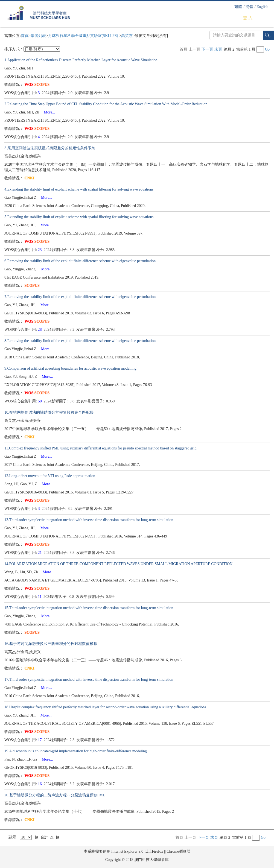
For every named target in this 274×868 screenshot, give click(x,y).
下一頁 (207, 49)
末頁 (218, 49)
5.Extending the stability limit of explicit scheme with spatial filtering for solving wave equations (79, 217)
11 (40, 597)
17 (40, 740)
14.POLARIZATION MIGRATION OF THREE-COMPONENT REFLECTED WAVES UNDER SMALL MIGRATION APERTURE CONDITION (118, 564)
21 (40, 553)
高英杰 (127, 36)
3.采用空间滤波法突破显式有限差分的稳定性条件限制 (50, 148)
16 (40, 784)
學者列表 (38, 36)
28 (40, 330)
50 (40, 401)
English (262, 7)
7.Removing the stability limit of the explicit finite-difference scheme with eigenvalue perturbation (80, 297)
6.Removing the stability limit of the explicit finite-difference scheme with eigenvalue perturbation (80, 261)
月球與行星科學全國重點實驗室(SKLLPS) (84, 36)
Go (267, 49)
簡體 (249, 7)
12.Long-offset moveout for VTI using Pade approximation (50, 476)
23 (40, 250)
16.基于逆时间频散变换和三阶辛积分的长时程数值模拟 (51, 644)
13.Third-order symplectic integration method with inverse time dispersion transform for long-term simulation (89, 520)
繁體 (238, 7)
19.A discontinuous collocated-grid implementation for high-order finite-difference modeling (76, 751)
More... (48, 112)
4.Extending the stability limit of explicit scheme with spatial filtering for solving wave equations (79, 189)
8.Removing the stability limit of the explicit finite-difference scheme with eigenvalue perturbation (80, 341)
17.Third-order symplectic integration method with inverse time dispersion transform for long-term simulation (89, 680)
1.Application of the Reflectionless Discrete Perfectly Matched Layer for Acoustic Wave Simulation (81, 60)
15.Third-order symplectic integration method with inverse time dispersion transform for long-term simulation (89, 608)
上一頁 (194, 49)
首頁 (25, 36)
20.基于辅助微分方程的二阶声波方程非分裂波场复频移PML (55, 795)
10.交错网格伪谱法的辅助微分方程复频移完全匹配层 (49, 412)
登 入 (248, 18)
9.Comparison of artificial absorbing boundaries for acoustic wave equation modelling (70, 368)
